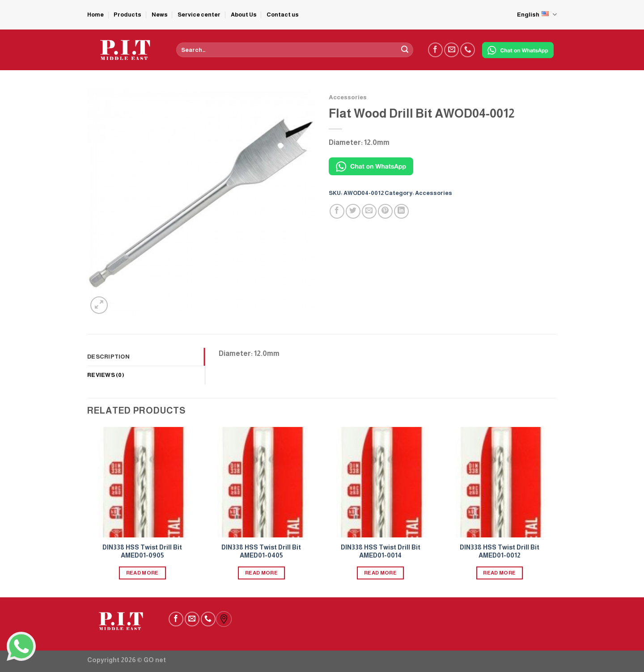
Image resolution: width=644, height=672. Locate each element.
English (537, 15)
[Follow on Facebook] (435, 50)
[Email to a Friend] (369, 211)
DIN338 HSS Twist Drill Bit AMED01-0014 (381, 552)
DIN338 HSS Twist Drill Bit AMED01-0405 (261, 552)
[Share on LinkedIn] (401, 211)
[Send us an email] (451, 50)
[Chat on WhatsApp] (518, 50)
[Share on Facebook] (337, 211)
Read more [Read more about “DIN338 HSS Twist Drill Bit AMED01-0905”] (142, 573)
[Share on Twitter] (353, 211)
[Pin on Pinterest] (385, 211)
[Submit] (405, 50)
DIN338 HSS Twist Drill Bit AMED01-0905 (142, 552)
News (160, 15)
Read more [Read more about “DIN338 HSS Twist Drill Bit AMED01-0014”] (380, 573)
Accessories (348, 97)
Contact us (283, 15)
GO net (155, 660)
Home (95, 15)
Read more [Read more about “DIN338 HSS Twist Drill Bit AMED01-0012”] (499, 573)
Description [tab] (108, 357)
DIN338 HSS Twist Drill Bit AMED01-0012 (500, 552)
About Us (244, 15)
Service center (199, 15)
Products (127, 15)
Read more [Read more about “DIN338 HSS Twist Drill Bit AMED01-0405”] (261, 573)
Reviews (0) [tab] (106, 375)
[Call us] (468, 50)
